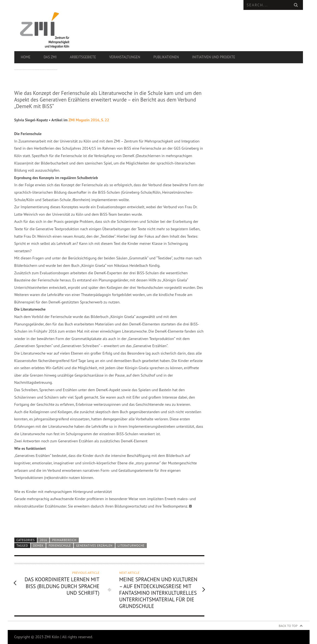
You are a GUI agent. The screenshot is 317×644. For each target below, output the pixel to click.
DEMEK (38, 546)
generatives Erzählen (94, 546)
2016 (43, 540)
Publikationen (166, 57)
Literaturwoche (131, 546)
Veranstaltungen (125, 57)
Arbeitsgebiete (83, 57)
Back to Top (288, 626)
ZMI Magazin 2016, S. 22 (89, 120)
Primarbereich (64, 540)
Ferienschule (60, 546)
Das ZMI (50, 57)
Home (26, 57)
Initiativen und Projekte (214, 57)
